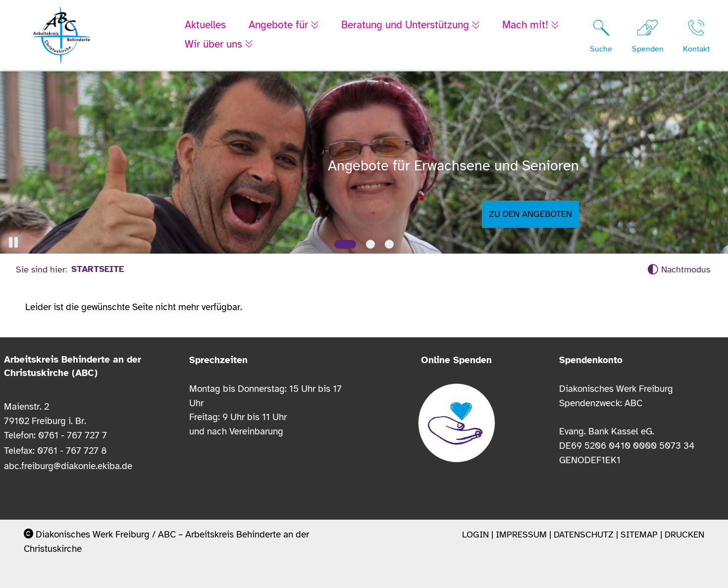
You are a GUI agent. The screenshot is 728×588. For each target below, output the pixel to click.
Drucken (684, 535)
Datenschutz (584, 535)
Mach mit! (532, 26)
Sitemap (639, 535)
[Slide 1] (345, 244)
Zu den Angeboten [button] (530, 214)
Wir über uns (215, 45)
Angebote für (280, 26)
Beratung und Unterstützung (409, 26)
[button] (13, 242)
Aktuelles (205, 26)
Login (475, 535)
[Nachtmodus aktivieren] (679, 270)
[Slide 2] (370, 244)
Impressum (521, 535)
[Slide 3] (389, 244)
